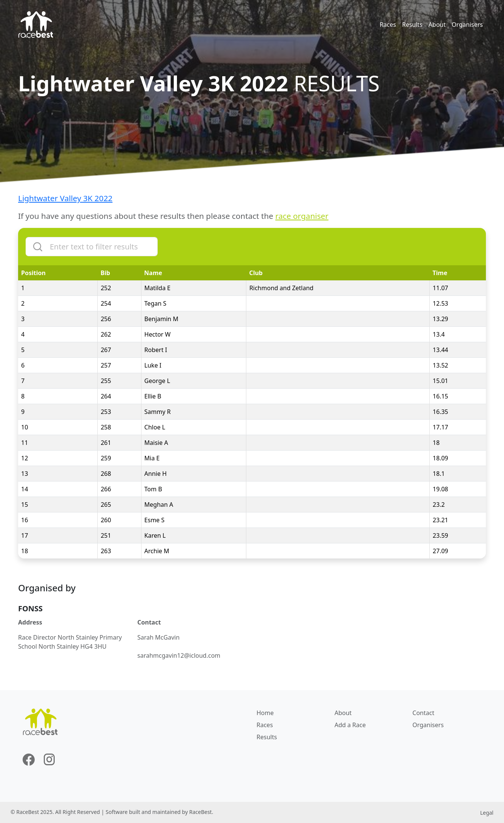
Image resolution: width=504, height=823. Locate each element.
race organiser (302, 216)
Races (388, 25)
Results (412, 25)
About (437, 25)
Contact (423, 713)
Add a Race (350, 725)
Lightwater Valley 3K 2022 (65, 198)
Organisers (467, 25)
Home (265, 713)
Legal (487, 813)
